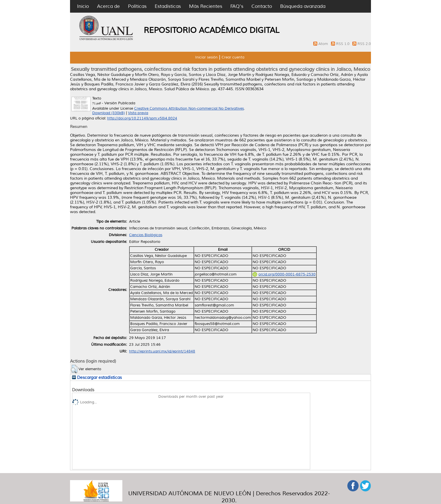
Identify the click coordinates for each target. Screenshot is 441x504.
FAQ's (237, 6)
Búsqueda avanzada (303, 6)
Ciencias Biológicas (146, 235)
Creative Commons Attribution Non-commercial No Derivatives (189, 109)
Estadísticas (168, 6)
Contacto (262, 6)
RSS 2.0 (364, 44)
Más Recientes (206, 6)
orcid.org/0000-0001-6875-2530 (284, 274)
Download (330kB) (109, 113)
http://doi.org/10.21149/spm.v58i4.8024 (142, 118)
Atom (324, 44)
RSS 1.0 (343, 44)
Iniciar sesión (206, 57)
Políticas (137, 6)
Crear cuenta (233, 57)
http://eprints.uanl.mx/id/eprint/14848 (162, 351)
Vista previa (138, 113)
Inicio (83, 6)
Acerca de (108, 6)
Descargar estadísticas (97, 378)
